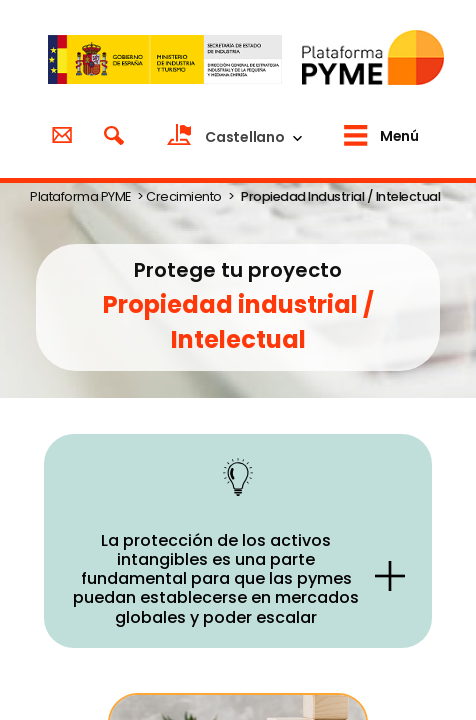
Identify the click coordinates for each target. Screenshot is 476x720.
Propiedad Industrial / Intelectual (340, 196)
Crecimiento (184, 196)
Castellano (244, 137)
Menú (399, 136)
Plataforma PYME (80, 196)
